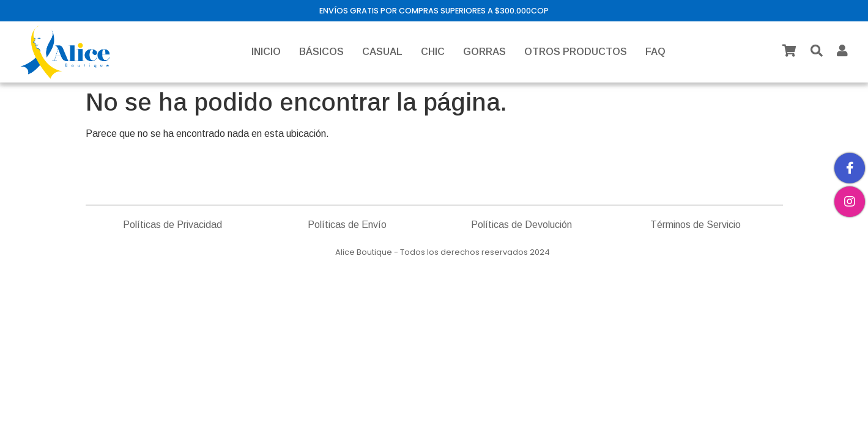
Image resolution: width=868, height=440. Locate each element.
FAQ (655, 52)
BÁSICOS (321, 52)
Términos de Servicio (696, 225)
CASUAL (382, 52)
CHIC (433, 52)
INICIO (266, 52)
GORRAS (484, 52)
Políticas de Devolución (521, 225)
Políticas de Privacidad (172, 225)
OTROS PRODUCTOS (576, 52)
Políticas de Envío (347, 225)
